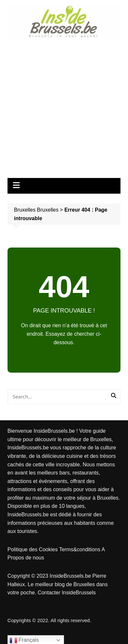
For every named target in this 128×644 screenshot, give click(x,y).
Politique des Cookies (33, 549)
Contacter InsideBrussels (67, 593)
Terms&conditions (80, 549)
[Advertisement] (64, 106)
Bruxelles (48, 210)
